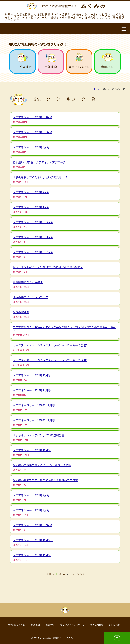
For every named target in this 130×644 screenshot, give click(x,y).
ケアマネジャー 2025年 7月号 (32, 525)
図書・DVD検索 (79, 67)
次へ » (80, 574)
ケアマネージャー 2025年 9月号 (34, 405)
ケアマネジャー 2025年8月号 (31, 510)
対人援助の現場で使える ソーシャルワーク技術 (42, 465)
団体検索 (51, 67)
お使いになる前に (11, 625)
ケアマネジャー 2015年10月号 (33, 540)
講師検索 (107, 67)
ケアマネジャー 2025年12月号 (32, 375)
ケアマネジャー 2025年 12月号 (33, 222)
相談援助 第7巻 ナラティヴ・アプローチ (39, 162)
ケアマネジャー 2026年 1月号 (32, 132)
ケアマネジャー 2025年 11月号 (33, 237)
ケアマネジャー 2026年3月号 (31, 147)
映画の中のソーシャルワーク (30, 297)
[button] (124, 29)
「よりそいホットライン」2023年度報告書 (39, 435)
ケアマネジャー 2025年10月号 (32, 450)
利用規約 (32, 625)
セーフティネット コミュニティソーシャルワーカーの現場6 (50, 345)
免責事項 (49, 625)
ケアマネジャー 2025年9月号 (31, 495)
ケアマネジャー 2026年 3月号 (32, 117)
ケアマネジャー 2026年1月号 (31, 207)
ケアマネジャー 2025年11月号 (32, 390)
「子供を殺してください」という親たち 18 (40, 177)
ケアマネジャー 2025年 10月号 (33, 252)
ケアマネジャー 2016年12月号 (32, 555)
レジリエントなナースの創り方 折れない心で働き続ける (48, 267)
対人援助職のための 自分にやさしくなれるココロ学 (45, 480)
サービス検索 (23, 67)
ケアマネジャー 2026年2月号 (31, 192)
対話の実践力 (21, 312)
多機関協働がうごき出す (28, 282)
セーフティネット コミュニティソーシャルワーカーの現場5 (50, 360)
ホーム (97, 89)
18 (73, 574)
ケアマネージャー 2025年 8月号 (34, 420)
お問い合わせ (121, 625)
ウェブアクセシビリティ (73, 625)
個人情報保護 (100, 625)
